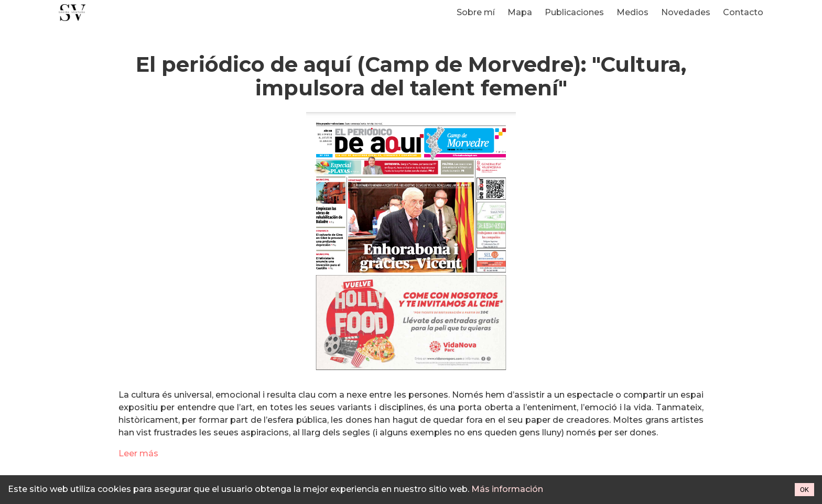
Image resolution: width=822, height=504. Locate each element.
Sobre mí (476, 12)
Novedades (686, 12)
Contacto (743, 12)
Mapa (520, 12)
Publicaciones (574, 12)
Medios (632, 12)
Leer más (138, 453)
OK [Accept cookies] (804, 490)
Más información (507, 489)
